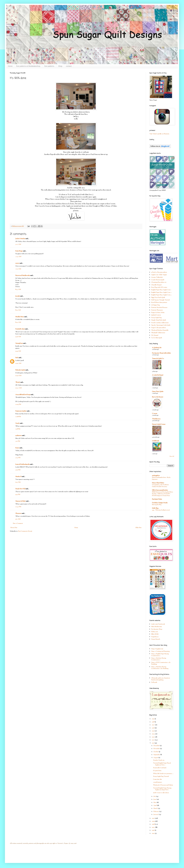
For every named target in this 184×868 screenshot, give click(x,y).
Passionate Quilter (21, 411)
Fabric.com (155, 632)
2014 (153, 734)
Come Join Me (157, 779)
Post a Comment (18, 523)
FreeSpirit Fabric (157, 499)
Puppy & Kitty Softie (158, 313)
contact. (69, 66)
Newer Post (14, 528)
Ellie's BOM (155, 634)
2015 (153, 731)
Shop (60, 66)
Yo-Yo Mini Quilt (157, 338)
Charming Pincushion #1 (159, 282)
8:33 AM (18, 289)
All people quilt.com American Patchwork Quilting (161, 679)
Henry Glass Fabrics (158, 483)
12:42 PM (18, 507)
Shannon (18, 513)
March (156, 808)
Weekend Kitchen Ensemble (160, 330)
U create (155, 414)
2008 (153, 824)
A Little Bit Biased (158, 375)
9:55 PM (18, 494)
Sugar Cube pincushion (159, 328)
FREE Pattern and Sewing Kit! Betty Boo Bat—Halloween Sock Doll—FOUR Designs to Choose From (163, 494)
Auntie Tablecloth (157, 277)
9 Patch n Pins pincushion (159, 272)
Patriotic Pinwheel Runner (159, 308)
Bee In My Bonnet (158, 397)
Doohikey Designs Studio (160, 503)
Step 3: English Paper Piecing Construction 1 (160, 655)
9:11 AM (18, 519)
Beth (17, 358)
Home (10, 66)
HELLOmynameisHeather (160, 490)
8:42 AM (18, 322)
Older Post (138, 528)
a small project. (158, 782)
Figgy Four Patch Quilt (158, 297)
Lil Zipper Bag (155, 305)
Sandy (17, 423)
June (155, 799)
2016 (153, 728)
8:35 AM (18, 310)
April (155, 805)
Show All (172, 456)
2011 (153, 743)
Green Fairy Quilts (158, 392)
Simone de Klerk (20, 501)
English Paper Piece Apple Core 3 (161, 295)
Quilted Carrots (156, 315)
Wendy (18, 382)
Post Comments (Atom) (25, 531)
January (156, 814)
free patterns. (49, 66)
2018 (153, 722)
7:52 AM (18, 269)
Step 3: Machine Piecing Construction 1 (159, 659)
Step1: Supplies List (157, 649)
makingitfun (156, 476)
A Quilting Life (157, 348)
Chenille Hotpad (156, 285)
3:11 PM (18, 441)
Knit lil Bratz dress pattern (159, 302)
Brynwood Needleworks (23, 275)
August (156, 758)
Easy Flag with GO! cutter (159, 287)
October (156, 752)
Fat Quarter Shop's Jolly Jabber (161, 353)
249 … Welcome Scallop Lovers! (161, 510)
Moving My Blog (157, 505)
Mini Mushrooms (157, 627)
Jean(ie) (18, 296)
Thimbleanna (156, 419)
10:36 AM (18, 376)
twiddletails (155, 441)
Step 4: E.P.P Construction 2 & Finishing (161, 663)
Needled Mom (20, 317)
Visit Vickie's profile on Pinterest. (159, 134)
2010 (153, 818)
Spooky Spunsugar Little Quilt (161, 325)
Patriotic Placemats (157, 310)
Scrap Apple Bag (156, 318)
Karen (17, 448)
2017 (153, 725)
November (157, 749)
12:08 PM (18, 417)
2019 (153, 719)
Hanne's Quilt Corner (159, 424)
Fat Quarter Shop (157, 629)
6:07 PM (18, 482)
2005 (153, 833)
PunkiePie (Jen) (20, 329)
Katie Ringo (19, 251)
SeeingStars (19, 343)
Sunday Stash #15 (159, 760)
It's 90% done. (157, 771)
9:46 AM (18, 337)
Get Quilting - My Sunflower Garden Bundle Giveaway (160, 486)
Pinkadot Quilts (20, 370)
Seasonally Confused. (160, 768)
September (157, 755)
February (156, 812)
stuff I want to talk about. (161, 793)
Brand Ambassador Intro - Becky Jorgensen (161, 478)
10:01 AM (18, 363)
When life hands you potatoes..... (163, 774)
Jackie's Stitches (20, 239)
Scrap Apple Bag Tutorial (161, 776)
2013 (153, 737)
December (157, 746)
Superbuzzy (155, 637)
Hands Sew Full (20, 489)
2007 (153, 827)
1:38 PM (18, 429)
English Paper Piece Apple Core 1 (161, 290)
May (155, 802)
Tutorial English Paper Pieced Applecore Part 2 (162, 764)
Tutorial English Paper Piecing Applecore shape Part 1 (162, 789)
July (155, 796)
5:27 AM (18, 244)
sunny (17, 263)
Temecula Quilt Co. (158, 359)
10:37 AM (19, 388)
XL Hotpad (155, 335)
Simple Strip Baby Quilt (159, 320)
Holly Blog (155, 508)
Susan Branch (156, 639)
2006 (153, 830)
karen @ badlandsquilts (23, 464)
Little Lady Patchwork (158, 624)
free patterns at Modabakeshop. (28, 66)
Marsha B (18, 477)
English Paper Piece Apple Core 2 (161, 292)
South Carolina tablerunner (160, 323)
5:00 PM (18, 470)
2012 (153, 740)
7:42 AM (18, 257)
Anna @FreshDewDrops (23, 395)
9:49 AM (18, 351)
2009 (153, 821)
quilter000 (19, 436)
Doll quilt (154, 682)
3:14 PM (18, 458)
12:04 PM (18, 404)
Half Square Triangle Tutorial (160, 300)
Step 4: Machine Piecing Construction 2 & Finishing (160, 668)
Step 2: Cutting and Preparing (160, 651)
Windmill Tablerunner (158, 333)
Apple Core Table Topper (159, 275)
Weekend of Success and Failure (163, 785)
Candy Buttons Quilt (158, 280)
